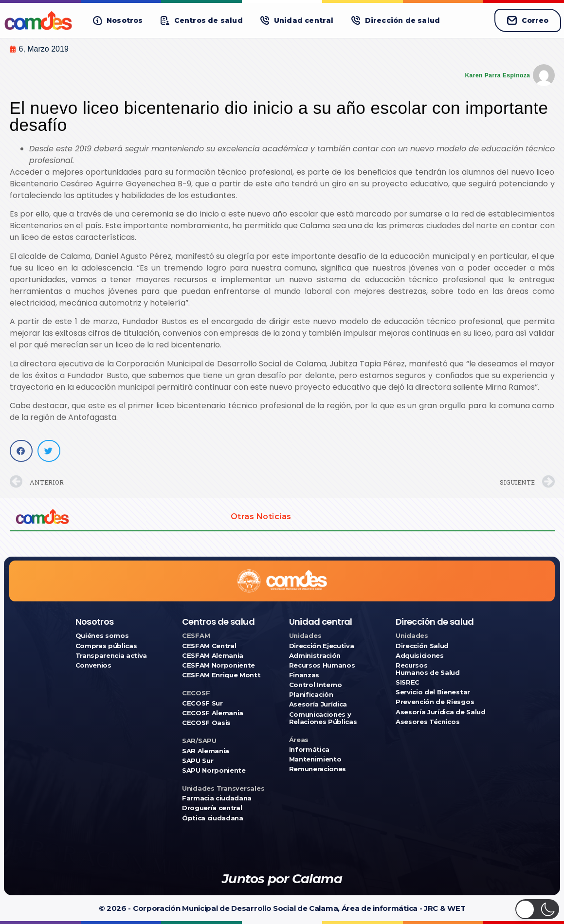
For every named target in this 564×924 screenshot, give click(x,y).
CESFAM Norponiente (218, 665)
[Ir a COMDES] (40, 20)
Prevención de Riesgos (435, 702)
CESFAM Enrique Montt (221, 675)
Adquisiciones (420, 656)
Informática (309, 750)
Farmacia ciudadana (217, 798)
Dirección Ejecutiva (322, 646)
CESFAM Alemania (213, 656)
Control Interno (316, 685)
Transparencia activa (111, 656)
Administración (315, 656)
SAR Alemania (206, 751)
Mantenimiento (315, 759)
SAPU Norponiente (214, 770)
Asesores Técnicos (428, 722)
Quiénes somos (102, 636)
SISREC (408, 682)
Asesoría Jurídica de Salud (441, 712)
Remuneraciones (318, 769)
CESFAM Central (209, 646)
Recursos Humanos (322, 665)
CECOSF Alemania (213, 713)
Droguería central (212, 808)
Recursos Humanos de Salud (428, 669)
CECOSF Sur (202, 703)
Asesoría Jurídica (318, 704)
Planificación (311, 695)
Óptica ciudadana (213, 818)
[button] (118, 21)
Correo (528, 20)
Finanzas (304, 675)
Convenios (93, 665)
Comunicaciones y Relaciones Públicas (323, 718)
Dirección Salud (422, 646)
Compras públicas (106, 646)
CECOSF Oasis (206, 723)
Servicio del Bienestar (433, 692)
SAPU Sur (198, 761)
